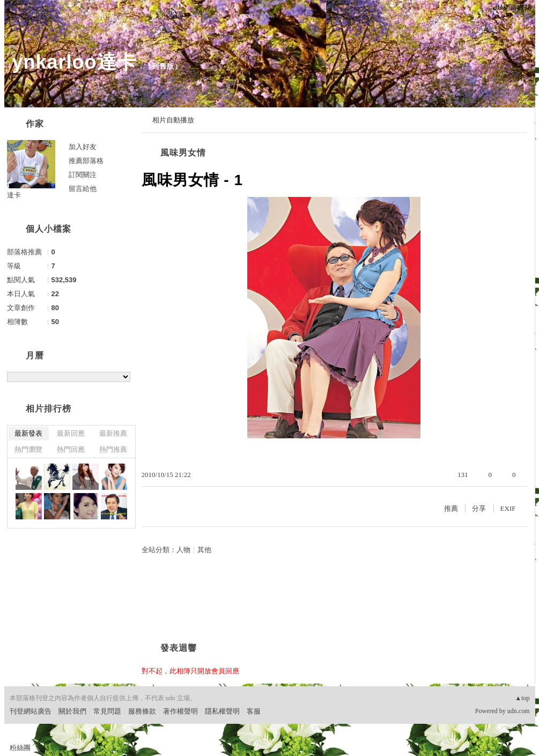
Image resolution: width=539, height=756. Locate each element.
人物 (183, 550)
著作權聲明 (180, 711)
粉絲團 (20, 748)
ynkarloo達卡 (75, 62)
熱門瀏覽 (28, 449)
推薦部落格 (86, 161)
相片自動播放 (173, 120)
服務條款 (142, 711)
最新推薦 (113, 433)
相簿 (106, 15)
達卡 (14, 195)
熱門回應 (71, 449)
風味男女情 (183, 153)
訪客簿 (171, 15)
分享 (479, 508)
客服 (254, 711)
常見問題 (107, 711)
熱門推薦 (113, 449)
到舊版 (163, 66)
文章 (42, 15)
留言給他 (83, 189)
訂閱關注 (83, 175)
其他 (204, 550)
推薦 (451, 508)
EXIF (508, 508)
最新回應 (71, 433)
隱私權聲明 (222, 711)
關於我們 (72, 711)
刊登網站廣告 (31, 711)
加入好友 (83, 147)
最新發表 (28, 433)
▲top (522, 698)
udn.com (519, 711)
